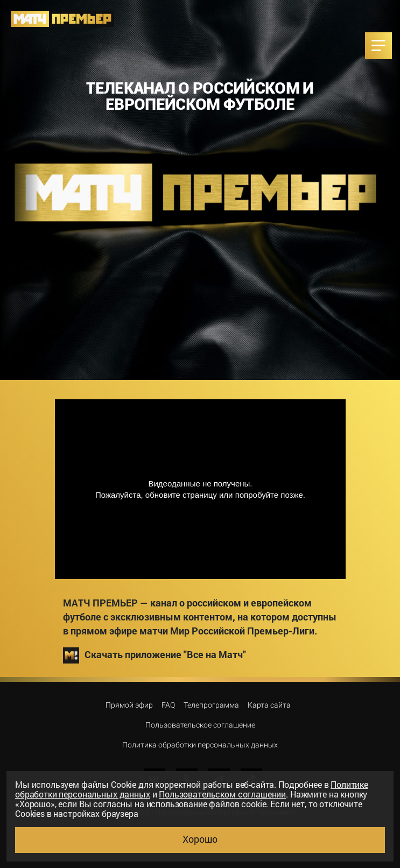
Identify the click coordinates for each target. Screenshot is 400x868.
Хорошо (200, 839)
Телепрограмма (211, 705)
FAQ (168, 705)
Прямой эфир (129, 705)
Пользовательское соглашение (200, 725)
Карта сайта (269, 705)
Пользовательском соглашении (222, 794)
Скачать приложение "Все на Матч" (155, 655)
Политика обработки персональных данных (200, 745)
